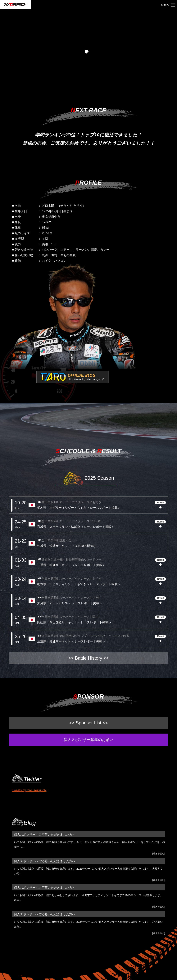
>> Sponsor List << (89, 723)
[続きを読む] (159, 854)
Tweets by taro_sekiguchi (29, 790)
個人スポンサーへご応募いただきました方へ (45, 835)
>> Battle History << (88, 658)
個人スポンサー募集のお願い (88, 740)
